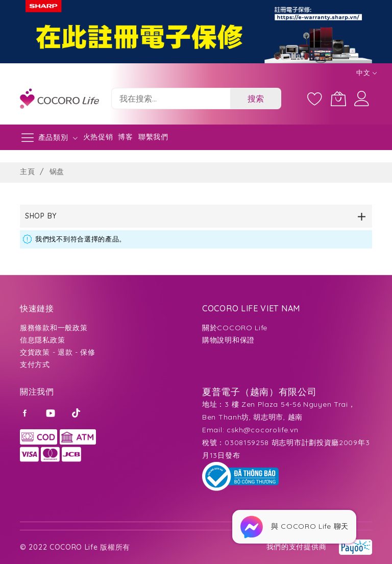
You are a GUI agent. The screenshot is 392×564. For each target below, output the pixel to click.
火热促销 (98, 137)
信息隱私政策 (42, 340)
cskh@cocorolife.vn (263, 430)
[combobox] (171, 99)
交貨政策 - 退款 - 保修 (58, 352)
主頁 (29, 171)
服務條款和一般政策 (54, 328)
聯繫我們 (153, 137)
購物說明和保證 (228, 340)
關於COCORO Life (235, 328)
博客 (125, 137)
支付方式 (35, 364)
